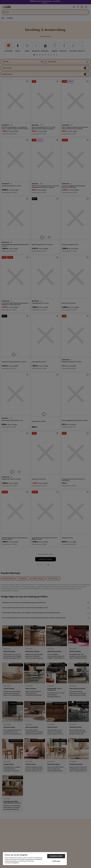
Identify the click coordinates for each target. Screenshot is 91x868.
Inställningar (56, 861)
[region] (35, 859)
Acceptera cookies (56, 856)
